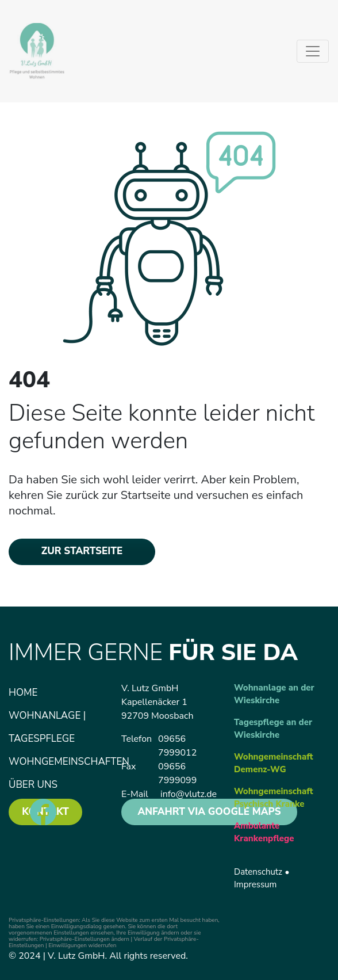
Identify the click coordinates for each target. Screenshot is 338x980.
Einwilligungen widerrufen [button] (82, 945)
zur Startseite (82, 551)
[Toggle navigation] (313, 51)
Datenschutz (258, 872)
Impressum (255, 884)
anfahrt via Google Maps (209, 812)
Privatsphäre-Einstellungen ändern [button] (84, 939)
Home (23, 693)
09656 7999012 (177, 746)
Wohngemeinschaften (69, 762)
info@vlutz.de (189, 794)
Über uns (33, 785)
